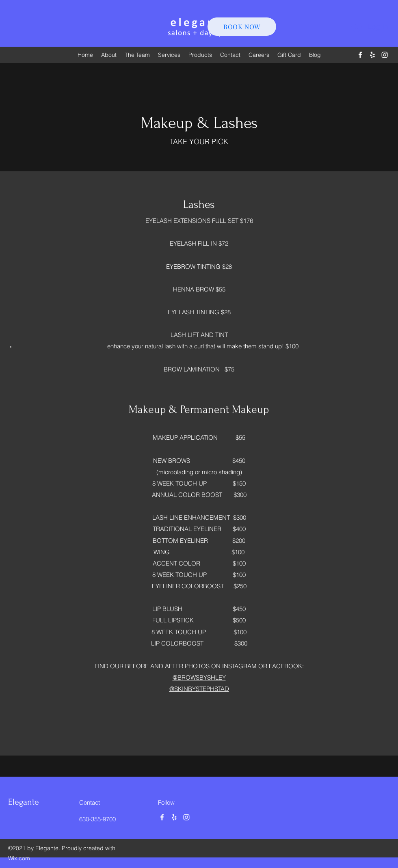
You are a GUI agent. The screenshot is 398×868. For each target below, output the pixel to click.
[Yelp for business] (372, 55)
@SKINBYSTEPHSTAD (199, 689)
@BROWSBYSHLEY (199, 677)
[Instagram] (385, 55)
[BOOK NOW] (242, 27)
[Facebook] (360, 55)
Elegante (24, 802)
